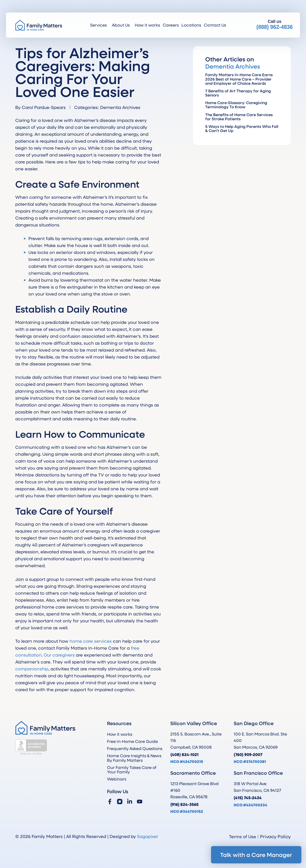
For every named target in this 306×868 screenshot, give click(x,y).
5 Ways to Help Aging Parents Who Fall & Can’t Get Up (242, 128)
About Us (122, 25)
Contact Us (215, 25)
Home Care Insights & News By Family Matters (134, 758)
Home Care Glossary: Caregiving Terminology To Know (236, 105)
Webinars (117, 779)
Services (100, 25)
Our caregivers (59, 655)
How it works (147, 25)
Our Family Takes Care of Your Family (132, 770)
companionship (32, 669)
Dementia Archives (120, 107)
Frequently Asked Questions (135, 748)
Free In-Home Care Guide (132, 741)
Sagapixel (147, 836)
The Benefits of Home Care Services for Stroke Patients (239, 117)
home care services (91, 641)
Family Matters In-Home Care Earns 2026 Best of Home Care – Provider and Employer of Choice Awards (239, 79)
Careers (171, 25)
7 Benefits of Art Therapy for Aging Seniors (238, 93)
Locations (191, 25)
